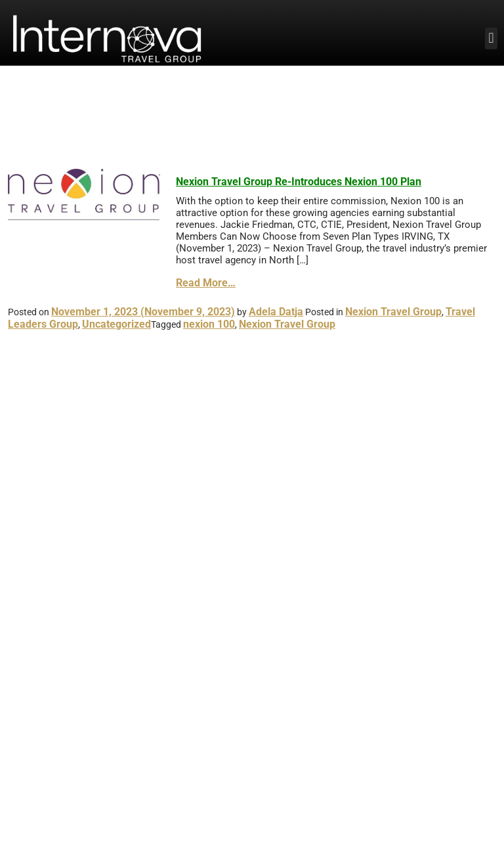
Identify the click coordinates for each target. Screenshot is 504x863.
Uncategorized (116, 324)
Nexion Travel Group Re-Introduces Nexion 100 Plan (299, 182)
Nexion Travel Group (393, 312)
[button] (491, 38)
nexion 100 (209, 324)
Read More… (206, 283)
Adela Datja (276, 312)
